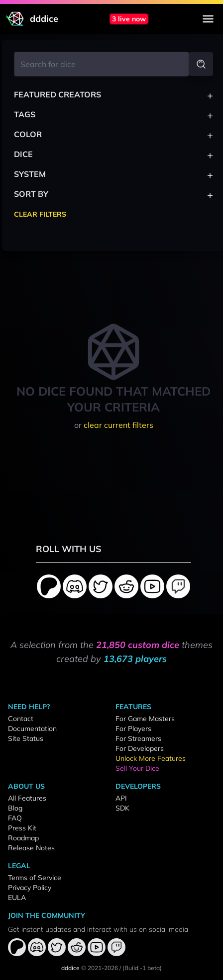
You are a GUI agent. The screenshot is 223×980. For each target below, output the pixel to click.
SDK (122, 808)
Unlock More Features (151, 758)
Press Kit (22, 828)
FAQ (15, 818)
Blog (15, 808)
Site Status (26, 738)
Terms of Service (35, 878)
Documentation (32, 729)
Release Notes (31, 848)
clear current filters (118, 425)
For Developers (140, 748)
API (121, 798)
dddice (70, 968)
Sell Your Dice (137, 768)
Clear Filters (40, 214)
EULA (17, 898)
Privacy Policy (30, 888)
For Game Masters (145, 719)
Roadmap (23, 838)
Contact (21, 719)
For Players (133, 729)
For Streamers (138, 738)
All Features (27, 798)
